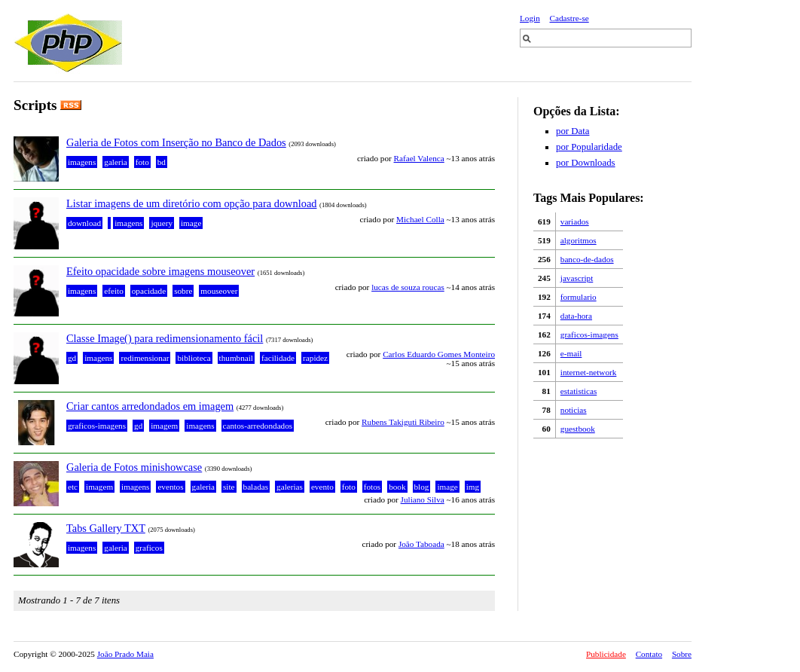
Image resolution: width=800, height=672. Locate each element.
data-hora (576, 316)
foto (142, 162)
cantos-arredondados (258, 426)
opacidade (149, 291)
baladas (256, 487)
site (229, 487)
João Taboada (421, 544)
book (397, 487)
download (84, 223)
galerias (290, 487)
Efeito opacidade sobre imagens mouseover (160, 271)
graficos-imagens (589, 334)
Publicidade (606, 654)
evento (322, 487)
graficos (149, 548)
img (473, 487)
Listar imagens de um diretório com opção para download (191, 203)
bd (162, 162)
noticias (574, 410)
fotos (372, 487)
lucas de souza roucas (408, 287)
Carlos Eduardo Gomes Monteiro (439, 354)
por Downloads (586, 163)
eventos (170, 487)
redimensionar (145, 358)
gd (72, 358)
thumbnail (236, 358)
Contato (649, 654)
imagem (164, 426)
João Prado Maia (125, 654)
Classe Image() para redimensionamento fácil (165, 338)
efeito (113, 291)
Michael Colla (420, 219)
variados (575, 221)
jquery (162, 223)
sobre (183, 291)
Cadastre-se (569, 18)
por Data (573, 131)
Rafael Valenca (419, 158)
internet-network (589, 372)
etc (73, 487)
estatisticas (579, 391)
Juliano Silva (423, 499)
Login (530, 18)
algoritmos (579, 240)
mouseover (219, 291)
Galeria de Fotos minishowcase (134, 467)
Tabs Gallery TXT (106, 528)
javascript (577, 278)
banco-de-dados (587, 259)
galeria (115, 162)
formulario (579, 297)
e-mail (571, 353)
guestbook (578, 429)
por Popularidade (589, 147)
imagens (82, 162)
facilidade (278, 358)
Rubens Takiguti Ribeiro (403, 422)
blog (422, 487)
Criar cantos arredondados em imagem (150, 406)
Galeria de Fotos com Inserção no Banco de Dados (176, 142)
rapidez (315, 358)
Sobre (682, 654)
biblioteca (194, 358)
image (191, 223)
